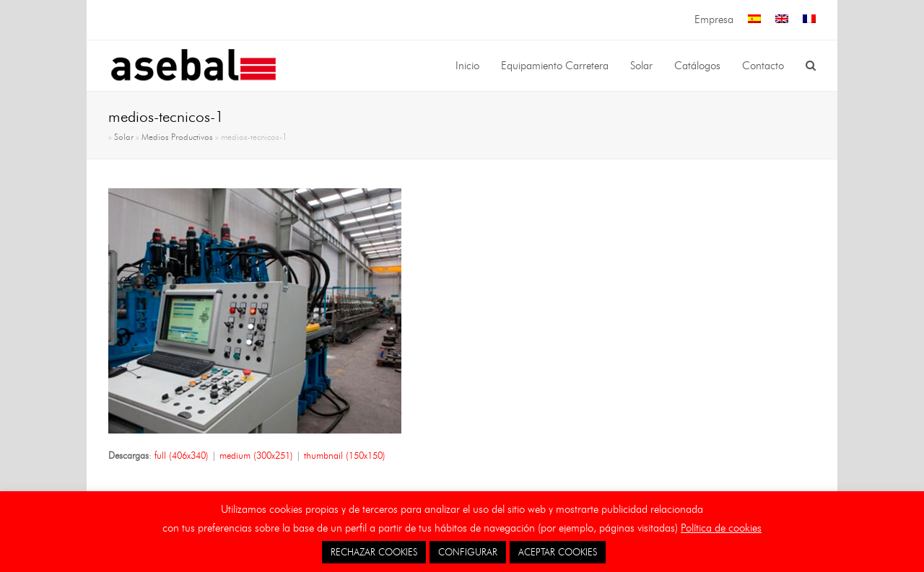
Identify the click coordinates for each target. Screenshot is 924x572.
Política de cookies (721, 528)
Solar (124, 137)
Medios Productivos (177, 137)
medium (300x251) (256, 455)
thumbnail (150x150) (345, 455)
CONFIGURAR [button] (468, 552)
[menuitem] (754, 20)
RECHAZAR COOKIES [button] (374, 552)
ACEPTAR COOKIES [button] (558, 552)
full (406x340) (182, 455)
